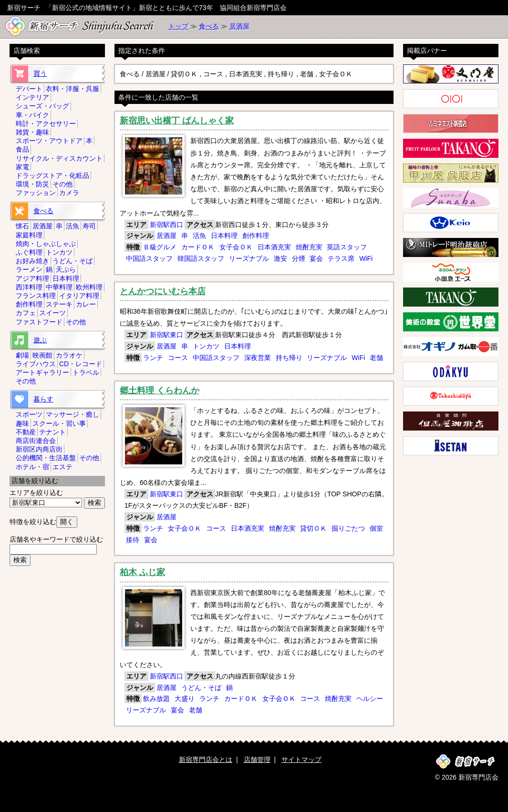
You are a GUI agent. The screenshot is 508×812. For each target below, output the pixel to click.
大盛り (185, 699)
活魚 (199, 236)
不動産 (26, 432)
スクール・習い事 (59, 423)
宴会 (316, 258)
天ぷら (66, 269)
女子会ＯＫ (236, 247)
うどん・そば (201, 688)
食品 (22, 149)
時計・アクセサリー (46, 123)
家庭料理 (29, 235)
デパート (29, 89)
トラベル (86, 372)
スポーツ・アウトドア (49, 141)
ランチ (153, 358)
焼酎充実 (309, 247)
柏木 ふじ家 (142, 572)
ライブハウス (36, 364)
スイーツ (52, 313)
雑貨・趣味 (32, 132)
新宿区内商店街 (39, 449)
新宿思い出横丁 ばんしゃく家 (177, 121)
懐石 (22, 226)
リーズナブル (249, 258)
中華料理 (59, 287)
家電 (22, 167)
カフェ (26, 313)
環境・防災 (32, 184)
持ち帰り (289, 358)
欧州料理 (89, 287)
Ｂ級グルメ (160, 247)
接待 (133, 540)
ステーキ (59, 304)
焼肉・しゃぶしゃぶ (46, 244)
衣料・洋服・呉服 (73, 89)
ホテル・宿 (32, 467)
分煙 (299, 258)
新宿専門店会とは (206, 760)
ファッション (36, 193)
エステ (62, 467)
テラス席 (341, 258)
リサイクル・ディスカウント (59, 158)
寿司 (89, 226)
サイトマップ (301, 760)
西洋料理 (29, 287)
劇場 (22, 355)
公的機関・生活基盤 (46, 458)
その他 (62, 184)
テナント (52, 432)
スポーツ (29, 414)
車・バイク (32, 115)
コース (178, 358)
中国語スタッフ (149, 258)
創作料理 (256, 236)
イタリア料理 (79, 296)
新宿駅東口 (166, 335)
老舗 (376, 358)
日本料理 (224, 236)
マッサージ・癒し (73, 414)
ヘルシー (370, 699)
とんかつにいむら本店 (163, 291)
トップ (178, 26)
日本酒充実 (274, 247)
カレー (86, 304)
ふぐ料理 (29, 252)
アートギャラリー (42, 372)
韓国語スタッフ (201, 258)
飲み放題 (156, 699)
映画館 (42, 355)
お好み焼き (32, 261)
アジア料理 (32, 278)
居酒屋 (239, 26)
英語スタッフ (347, 247)
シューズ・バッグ (42, 106)
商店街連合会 (36, 441)
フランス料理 (36, 296)
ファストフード (39, 322)
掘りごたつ (348, 528)
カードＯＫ (198, 247)
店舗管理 (257, 760)
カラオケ (69, 355)
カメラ (69, 193)
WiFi (366, 258)
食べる (209, 26)
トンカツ (206, 346)
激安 (280, 258)
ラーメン (29, 269)
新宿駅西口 (166, 225)
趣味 (22, 423)
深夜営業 (258, 358)
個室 (376, 528)
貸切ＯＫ (313, 528)
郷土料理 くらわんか (160, 391)
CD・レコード (81, 364)
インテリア (32, 97)
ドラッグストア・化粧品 (52, 175)
